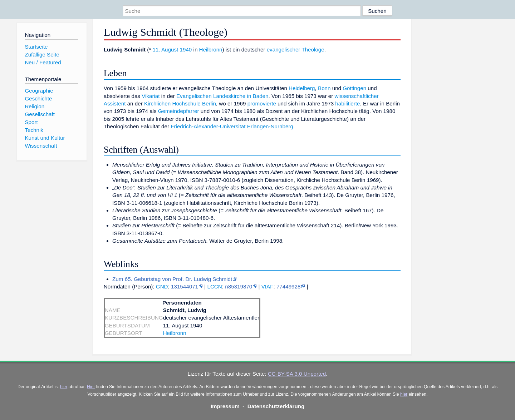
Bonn (324, 88)
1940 (186, 50)
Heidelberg (302, 88)
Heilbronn (211, 50)
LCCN (214, 286)
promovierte (262, 103)
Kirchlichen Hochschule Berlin (180, 103)
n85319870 (239, 286)
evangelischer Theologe (296, 50)
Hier (91, 387)
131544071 (185, 286)
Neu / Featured (43, 62)
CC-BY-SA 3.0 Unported (297, 374)
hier (64, 387)
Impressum (225, 406)
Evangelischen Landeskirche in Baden (222, 96)
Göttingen (354, 88)
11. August (165, 50)
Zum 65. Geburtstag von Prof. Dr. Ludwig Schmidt (172, 279)
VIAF (268, 286)
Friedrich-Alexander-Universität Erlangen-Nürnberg (232, 126)
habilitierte (347, 103)
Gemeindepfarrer (179, 111)
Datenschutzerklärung (276, 406)
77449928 (289, 286)
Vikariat (151, 96)
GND (162, 286)
